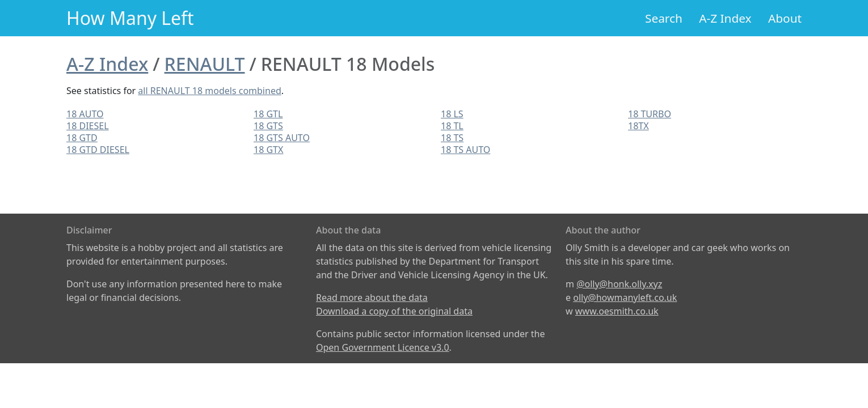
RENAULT (205, 64)
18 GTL (268, 114)
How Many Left (130, 18)
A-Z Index (725, 18)
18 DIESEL (88, 126)
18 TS (452, 138)
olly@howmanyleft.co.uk (625, 297)
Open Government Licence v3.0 (383, 347)
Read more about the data (372, 297)
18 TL (452, 126)
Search (664, 18)
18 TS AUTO (465, 150)
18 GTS (268, 126)
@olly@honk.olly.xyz (619, 284)
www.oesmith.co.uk (617, 311)
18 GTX (268, 150)
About (785, 18)
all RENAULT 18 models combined (209, 91)
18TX (639, 126)
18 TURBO (650, 114)
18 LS (452, 114)
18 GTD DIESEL (98, 150)
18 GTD (82, 138)
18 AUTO (85, 114)
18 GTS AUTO (282, 138)
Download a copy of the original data (394, 311)
